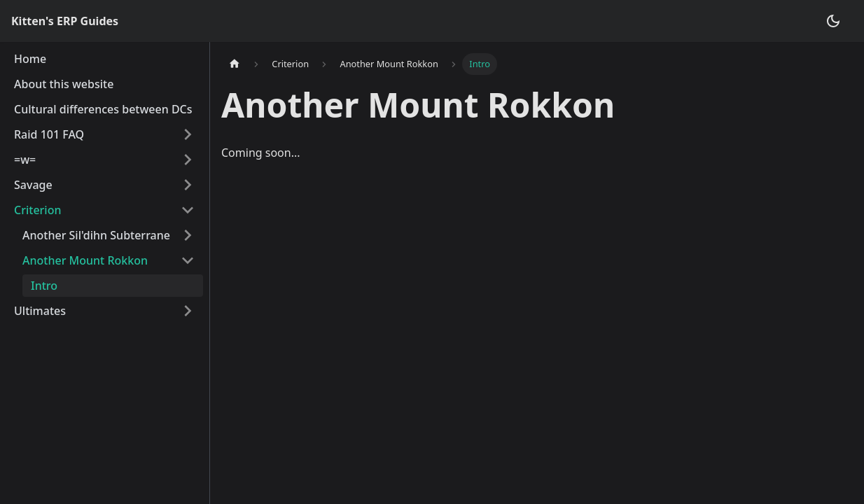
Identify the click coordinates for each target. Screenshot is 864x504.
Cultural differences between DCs (103, 109)
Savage (33, 185)
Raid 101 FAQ (49, 134)
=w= (25, 160)
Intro (44, 286)
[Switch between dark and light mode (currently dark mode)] (833, 21)
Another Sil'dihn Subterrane (96, 235)
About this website (64, 84)
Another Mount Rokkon (85, 260)
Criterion (37, 210)
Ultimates (40, 311)
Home (30, 59)
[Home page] (235, 64)
